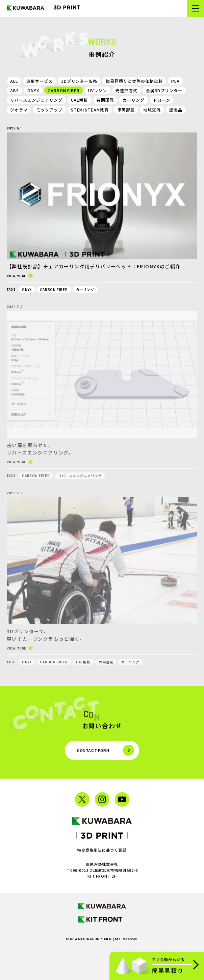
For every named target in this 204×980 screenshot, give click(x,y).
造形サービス (40, 81)
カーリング (134, 100)
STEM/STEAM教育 (90, 110)
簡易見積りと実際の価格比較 (134, 81)
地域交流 (152, 110)
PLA (175, 81)
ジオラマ (19, 110)
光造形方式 (126, 90)
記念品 (176, 110)
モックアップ (49, 110)
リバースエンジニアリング (36, 100)
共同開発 (105, 100)
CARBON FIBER (64, 90)
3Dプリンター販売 (79, 81)
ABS (15, 90)
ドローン (162, 100)
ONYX (33, 90)
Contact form (93, 750)
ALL (14, 81)
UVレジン (98, 90)
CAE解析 (80, 100)
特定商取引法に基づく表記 (102, 850)
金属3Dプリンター (164, 90)
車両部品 (126, 110)
